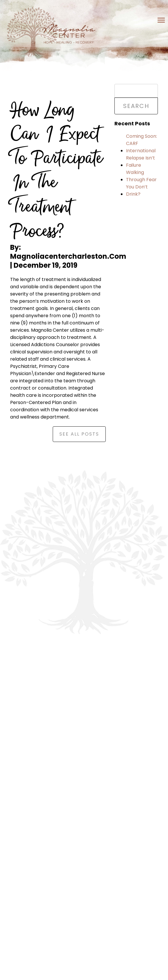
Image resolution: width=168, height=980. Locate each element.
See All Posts (79, 434)
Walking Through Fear (141, 176)
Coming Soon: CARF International (141, 143)
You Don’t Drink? (137, 190)
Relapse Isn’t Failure (140, 162)
